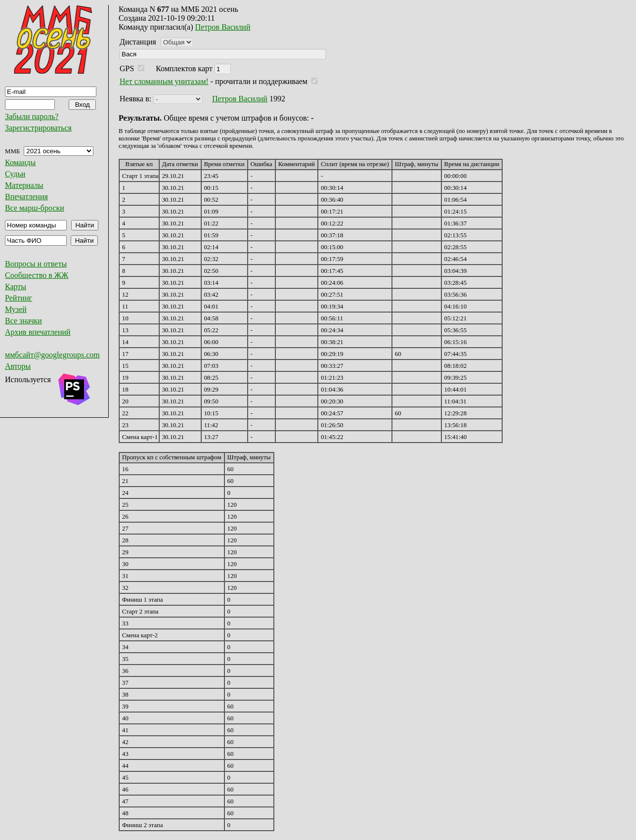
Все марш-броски (35, 208)
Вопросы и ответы (36, 264)
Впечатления (26, 197)
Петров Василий (223, 27)
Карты (16, 287)
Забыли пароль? (32, 116)
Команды (20, 162)
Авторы (18, 366)
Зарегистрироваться (38, 128)
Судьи (15, 174)
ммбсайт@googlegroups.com (52, 355)
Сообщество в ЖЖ (37, 275)
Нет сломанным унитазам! (164, 81)
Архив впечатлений (38, 332)
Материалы (24, 185)
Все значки (23, 321)
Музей (16, 309)
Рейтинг (19, 298)
